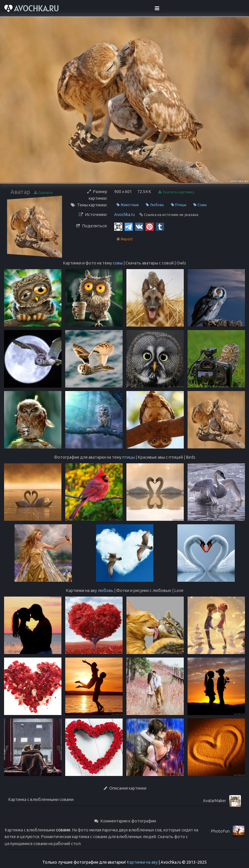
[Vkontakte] (139, 226)
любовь (106, 590)
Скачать (43, 193)
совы (118, 263)
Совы (200, 205)
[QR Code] (118, 226)
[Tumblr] (160, 226)
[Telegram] (129, 226)
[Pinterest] (150, 226)
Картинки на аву (142, 862)
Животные (128, 205)
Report (125, 239)
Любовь (155, 205)
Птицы (179, 205)
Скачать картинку (176, 192)
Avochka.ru (125, 215)
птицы (129, 457)
